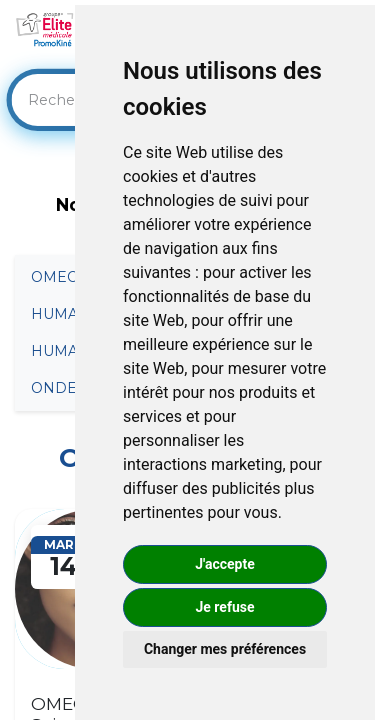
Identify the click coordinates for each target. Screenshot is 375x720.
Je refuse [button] (224, 607)
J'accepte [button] (225, 564)
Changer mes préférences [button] (225, 649)
